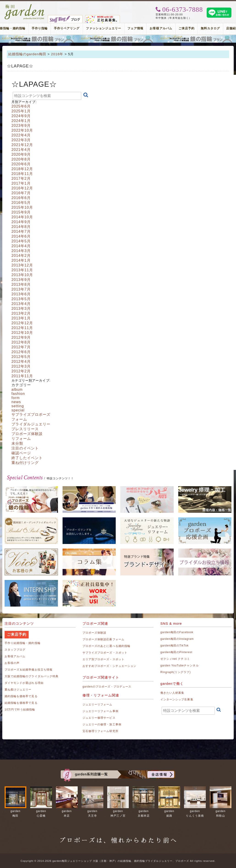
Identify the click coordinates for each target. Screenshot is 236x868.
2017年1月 (21, 183)
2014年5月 (21, 241)
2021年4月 (21, 150)
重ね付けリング (25, 463)
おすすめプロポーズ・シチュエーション (109, 666)
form (16, 398)
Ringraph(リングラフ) (176, 672)
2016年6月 (21, 198)
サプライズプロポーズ (31, 415)
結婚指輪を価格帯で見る (21, 703)
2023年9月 (21, 126)
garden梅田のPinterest (176, 652)
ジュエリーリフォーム (97, 704)
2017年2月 (21, 179)
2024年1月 (21, 121)
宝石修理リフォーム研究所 (100, 731)
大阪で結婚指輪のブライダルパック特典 (32, 676)
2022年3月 (21, 140)
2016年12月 (22, 188)
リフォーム (21, 439)
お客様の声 (12, 663)
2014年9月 (21, 222)
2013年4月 (21, 304)
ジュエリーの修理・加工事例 (102, 724)
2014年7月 (21, 232)
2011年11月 (22, 376)
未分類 (17, 443)
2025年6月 (21, 106)
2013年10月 (22, 275)
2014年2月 (21, 256)
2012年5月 (21, 357)
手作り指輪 (40, 28)
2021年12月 (22, 145)
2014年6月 (21, 236)
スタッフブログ (15, 650)
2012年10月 (22, 333)
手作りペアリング (67, 28)
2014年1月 (21, 260)
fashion (18, 394)
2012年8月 (21, 342)
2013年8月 (21, 284)
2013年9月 (21, 280)
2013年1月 (21, 318)
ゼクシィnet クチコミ (175, 659)
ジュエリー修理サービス (99, 718)
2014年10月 (22, 217)
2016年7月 (21, 193)
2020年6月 (21, 164)
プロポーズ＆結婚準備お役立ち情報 (29, 670)
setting (18, 406)
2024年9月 (21, 116)
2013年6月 (21, 294)
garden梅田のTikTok (174, 646)
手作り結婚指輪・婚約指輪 (23, 643)
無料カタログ (210, 28)
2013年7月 (21, 289)
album (17, 390)
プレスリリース (25, 429)
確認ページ (21, 453)
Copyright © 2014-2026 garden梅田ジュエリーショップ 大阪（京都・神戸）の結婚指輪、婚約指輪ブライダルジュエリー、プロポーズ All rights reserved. (118, 861)
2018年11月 (22, 174)
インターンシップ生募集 (177, 699)
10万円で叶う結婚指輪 (20, 710)
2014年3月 (21, 251)
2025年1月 (21, 111)
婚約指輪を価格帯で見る (21, 696)
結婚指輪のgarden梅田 (27, 54)
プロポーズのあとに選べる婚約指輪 (106, 646)
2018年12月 (22, 169)
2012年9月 (21, 337)
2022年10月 (22, 130)
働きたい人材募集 (172, 693)
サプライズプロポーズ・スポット (105, 653)
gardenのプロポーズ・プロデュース (107, 687)
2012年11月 (22, 328)
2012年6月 (21, 352)
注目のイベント (25, 448)
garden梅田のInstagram (177, 639)
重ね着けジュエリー (18, 690)
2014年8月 (21, 227)
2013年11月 (22, 270)
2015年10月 (22, 207)
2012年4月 (21, 362)
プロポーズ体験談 (27, 434)
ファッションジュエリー (104, 28)
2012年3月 (21, 366)
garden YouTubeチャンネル (180, 666)
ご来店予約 (187, 28)
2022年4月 (21, 135)
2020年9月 (21, 154)
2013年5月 (21, 299)
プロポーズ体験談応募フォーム (103, 639)
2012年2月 (21, 371)
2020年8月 (21, 159)
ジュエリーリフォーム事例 (100, 711)
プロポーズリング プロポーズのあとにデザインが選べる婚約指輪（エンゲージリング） (118, 39)
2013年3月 (21, 309)
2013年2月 (21, 313)
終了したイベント (27, 458)
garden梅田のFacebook (177, 632)
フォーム (19, 419)
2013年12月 (22, 265)
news (16, 402)
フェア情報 (135, 28)
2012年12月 (22, 323)
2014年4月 (21, 246)
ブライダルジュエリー (31, 424)
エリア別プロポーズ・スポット (103, 659)
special (18, 410)
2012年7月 (21, 347)
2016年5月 (21, 203)
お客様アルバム (161, 28)
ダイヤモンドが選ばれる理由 (24, 683)
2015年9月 (21, 212)
